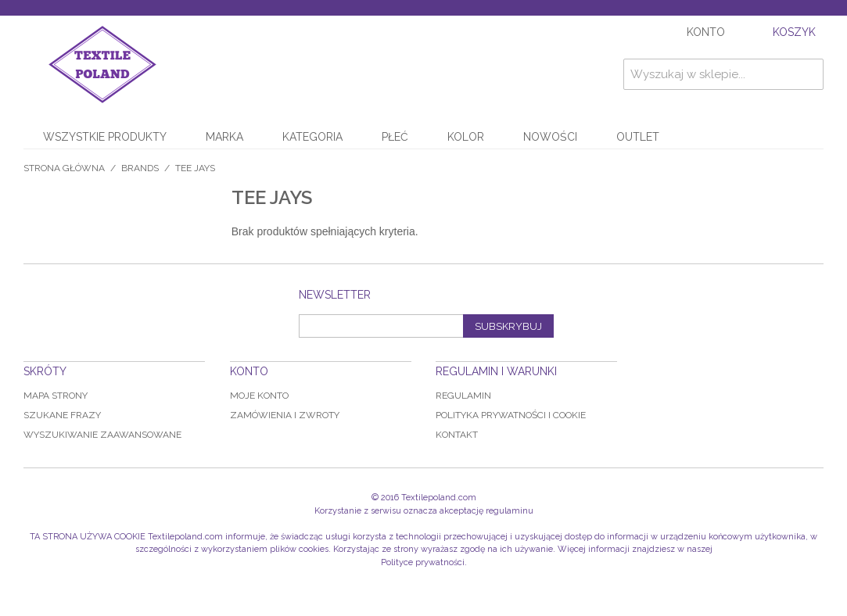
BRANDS (140, 168)
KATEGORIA (312, 137)
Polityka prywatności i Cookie (511, 415)
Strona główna (64, 168)
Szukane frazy (62, 415)
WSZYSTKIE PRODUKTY (105, 137)
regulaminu (510, 511)
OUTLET (638, 137)
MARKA (224, 137)
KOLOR (466, 137)
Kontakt (457, 435)
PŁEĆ (395, 137)
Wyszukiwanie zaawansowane (102, 435)
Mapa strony (56, 396)
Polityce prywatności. (424, 562)
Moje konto (259, 396)
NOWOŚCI (550, 137)
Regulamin (463, 396)
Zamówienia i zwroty (285, 415)
